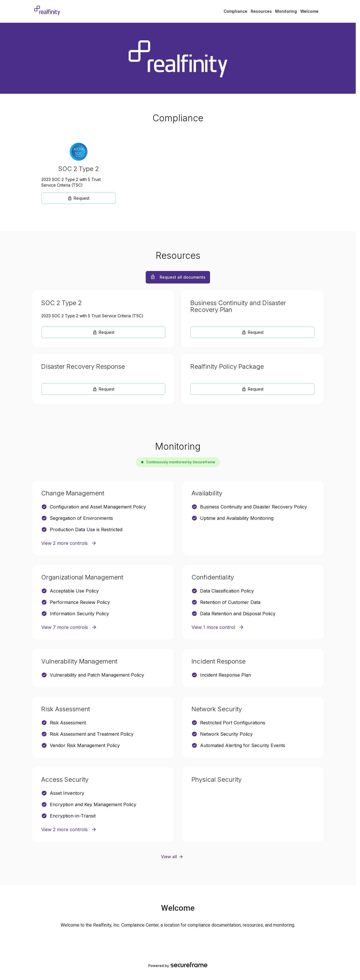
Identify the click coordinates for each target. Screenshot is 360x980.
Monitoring (286, 11)
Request (78, 198)
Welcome (309, 11)
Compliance (235, 11)
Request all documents (178, 277)
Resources (261, 11)
